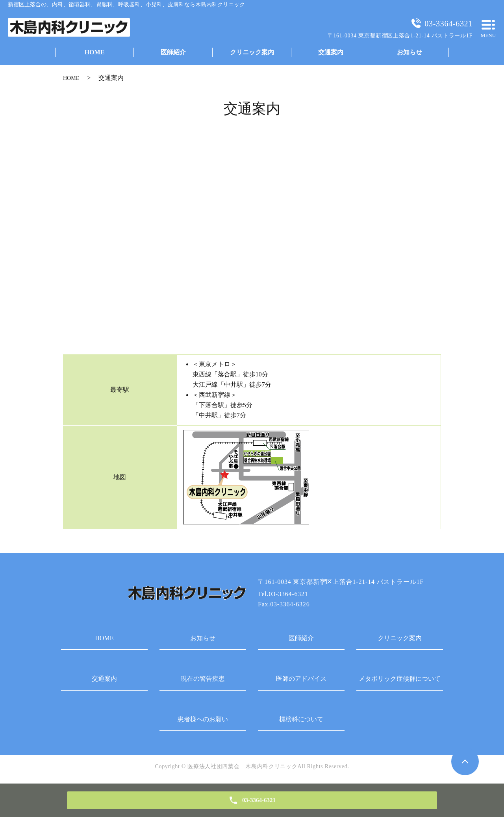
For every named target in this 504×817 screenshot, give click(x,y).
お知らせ (203, 638)
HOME (71, 78)
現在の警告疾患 (203, 679)
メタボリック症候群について (400, 679)
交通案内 (104, 679)
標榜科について (301, 719)
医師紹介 (301, 638)
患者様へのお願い (203, 719)
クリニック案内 (400, 638)
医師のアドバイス (301, 679)
